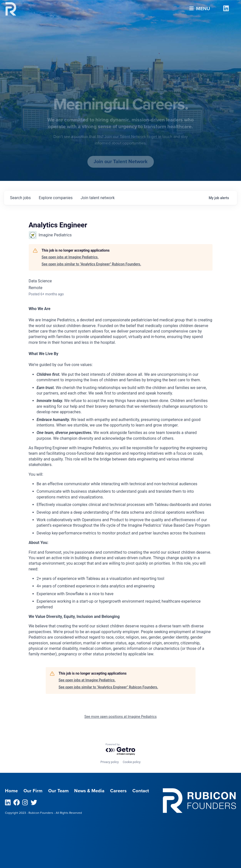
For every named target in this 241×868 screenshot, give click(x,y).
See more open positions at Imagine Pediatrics (120, 717)
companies (56, 198)
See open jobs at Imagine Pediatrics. (70, 257)
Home (11, 791)
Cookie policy (131, 762)
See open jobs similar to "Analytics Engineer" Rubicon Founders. (91, 264)
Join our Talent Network (121, 162)
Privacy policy (110, 762)
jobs (20, 198)
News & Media (89, 791)
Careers (118, 791)
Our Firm (33, 791)
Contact (141, 791)
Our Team (58, 791)
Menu (200, 7)
